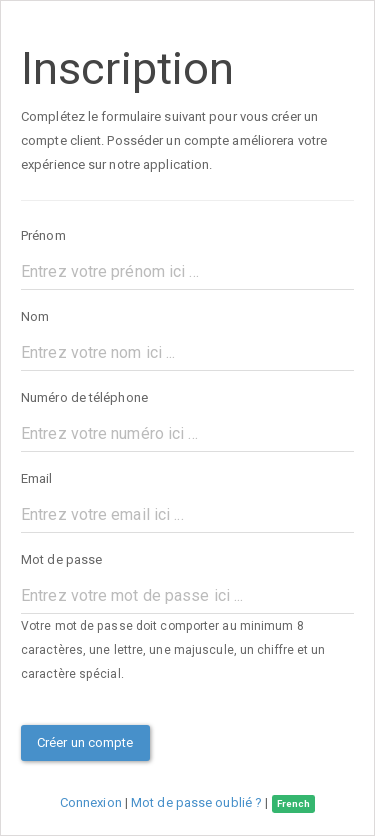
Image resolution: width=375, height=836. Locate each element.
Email (37, 478)
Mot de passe (61, 559)
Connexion (92, 802)
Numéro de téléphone (84, 397)
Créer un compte (85, 742)
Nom (35, 316)
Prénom (43, 235)
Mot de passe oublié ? (196, 802)
